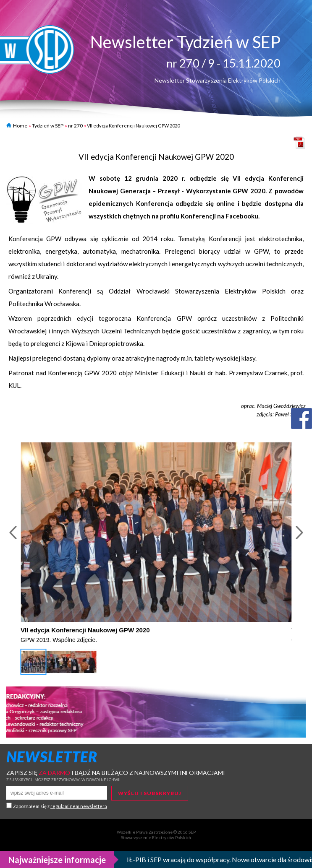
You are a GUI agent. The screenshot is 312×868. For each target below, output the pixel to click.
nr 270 (75, 126)
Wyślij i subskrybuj (150, 793)
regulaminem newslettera (79, 806)
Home (17, 126)
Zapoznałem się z (60, 806)
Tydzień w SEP (48, 126)
